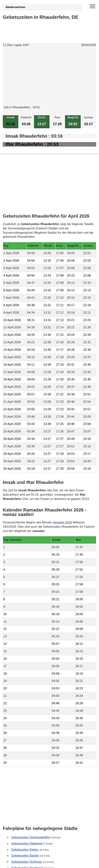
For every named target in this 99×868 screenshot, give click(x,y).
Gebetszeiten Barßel (25, 856)
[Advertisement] (49, 79)
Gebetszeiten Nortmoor (27, 862)
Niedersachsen (16, 7)
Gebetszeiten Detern (25, 850)
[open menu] (92, 7)
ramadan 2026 (62, 522)
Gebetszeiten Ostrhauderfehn (31, 837)
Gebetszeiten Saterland (27, 843)
